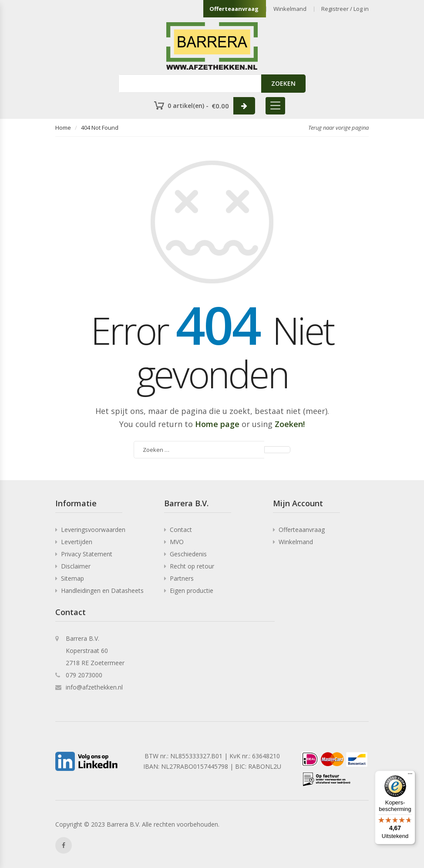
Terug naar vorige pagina (338, 128)
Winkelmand (290, 9)
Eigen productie (192, 590)
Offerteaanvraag (234, 9)
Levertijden (77, 542)
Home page (217, 424)
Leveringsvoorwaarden (93, 530)
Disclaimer (76, 566)
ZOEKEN (283, 83)
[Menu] (410, 776)
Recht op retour (192, 566)
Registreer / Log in (345, 9)
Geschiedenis (188, 554)
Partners (182, 578)
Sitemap (72, 578)
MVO (177, 542)
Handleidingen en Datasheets (102, 590)
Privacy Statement (87, 554)
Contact (181, 530)
